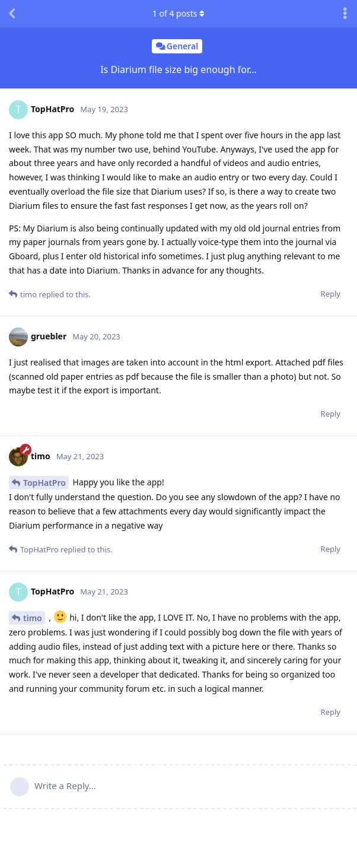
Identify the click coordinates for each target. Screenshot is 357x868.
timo (33, 618)
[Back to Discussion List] (12, 14)
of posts (179, 13)
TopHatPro (44, 483)
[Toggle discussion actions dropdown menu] (345, 14)
